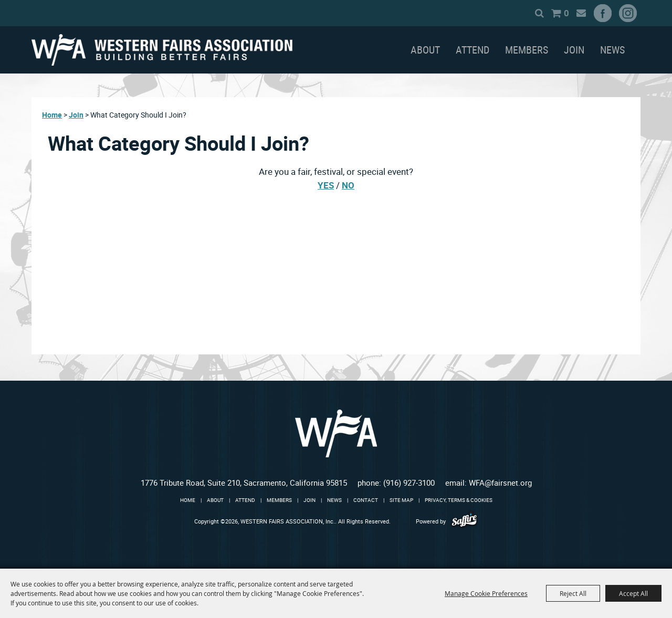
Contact (366, 500)
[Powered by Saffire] (464, 521)
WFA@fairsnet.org (500, 483)
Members (527, 50)
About (425, 50)
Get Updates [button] (568, 13)
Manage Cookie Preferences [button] (486, 593)
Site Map (401, 500)
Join (574, 50)
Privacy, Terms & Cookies (459, 500)
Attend (472, 50)
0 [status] (553, 13)
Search (526, 13)
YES (326, 185)
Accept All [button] (633, 593)
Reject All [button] (573, 593)
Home (52, 115)
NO (348, 185)
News (612, 50)
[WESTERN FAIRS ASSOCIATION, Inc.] (162, 50)
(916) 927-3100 (409, 483)
